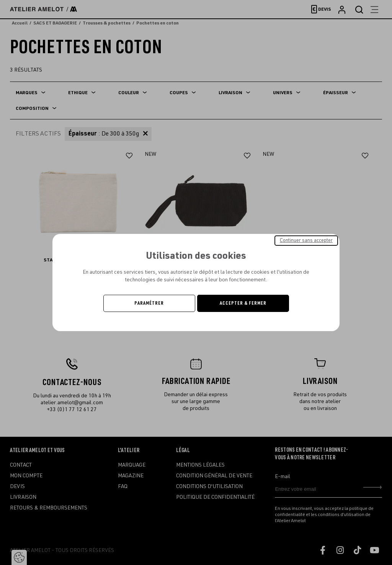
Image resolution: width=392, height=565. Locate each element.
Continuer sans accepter (306, 240)
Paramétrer (149, 303)
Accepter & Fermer (243, 303)
